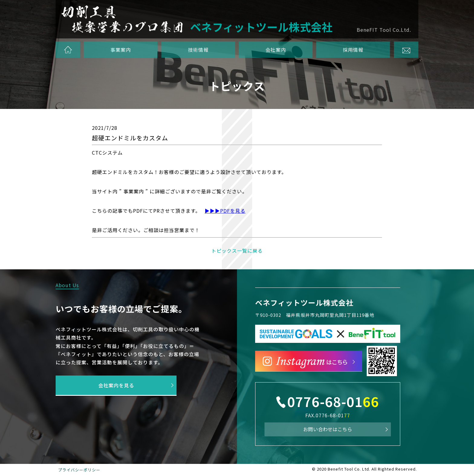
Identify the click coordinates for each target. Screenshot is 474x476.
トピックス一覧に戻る (237, 251)
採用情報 (353, 50)
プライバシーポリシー (79, 470)
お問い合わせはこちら (328, 429)
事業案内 (121, 50)
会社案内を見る (116, 385)
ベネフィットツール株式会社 (304, 302)
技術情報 (198, 50)
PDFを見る (233, 211)
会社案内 (276, 50)
